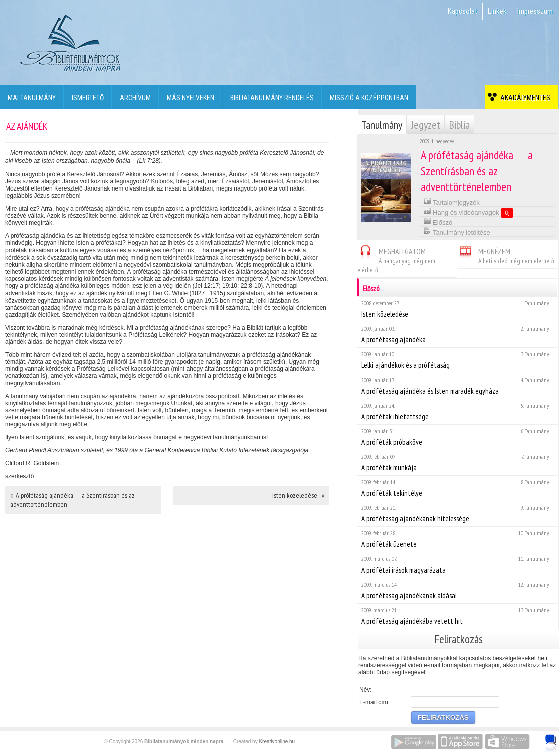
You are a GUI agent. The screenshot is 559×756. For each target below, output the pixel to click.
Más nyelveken (191, 98)
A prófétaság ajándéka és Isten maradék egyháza (457, 386)
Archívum (135, 98)
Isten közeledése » (298, 495)
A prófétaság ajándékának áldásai (457, 590)
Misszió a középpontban (369, 98)
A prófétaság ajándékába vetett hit (457, 616)
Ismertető (88, 98)
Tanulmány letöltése (457, 231)
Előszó (438, 221)
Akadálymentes (524, 98)
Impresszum (535, 11)
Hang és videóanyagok (469, 212)
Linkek (497, 11)
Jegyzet (426, 125)
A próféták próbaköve (457, 437)
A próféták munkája (457, 462)
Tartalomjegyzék (451, 201)
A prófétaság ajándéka (457, 335)
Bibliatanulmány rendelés (272, 98)
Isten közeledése (457, 309)
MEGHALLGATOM (396, 259)
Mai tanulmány (32, 98)
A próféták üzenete (457, 539)
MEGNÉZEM (506, 254)
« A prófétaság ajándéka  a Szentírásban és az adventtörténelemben (72, 500)
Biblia (459, 125)
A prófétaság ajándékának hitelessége (457, 514)
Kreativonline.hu (277, 742)
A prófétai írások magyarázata (457, 565)
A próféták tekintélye (457, 488)
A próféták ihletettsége (457, 411)
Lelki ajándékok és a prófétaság (457, 360)
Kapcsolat (462, 11)
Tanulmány (382, 125)
